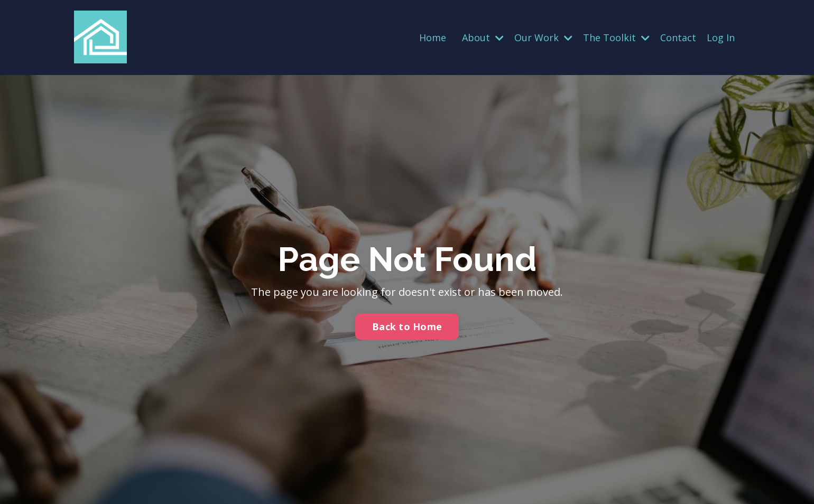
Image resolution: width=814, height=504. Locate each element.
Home (433, 38)
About (483, 38)
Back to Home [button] (407, 326)
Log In (721, 38)
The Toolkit (616, 38)
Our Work (543, 38)
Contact (678, 38)
